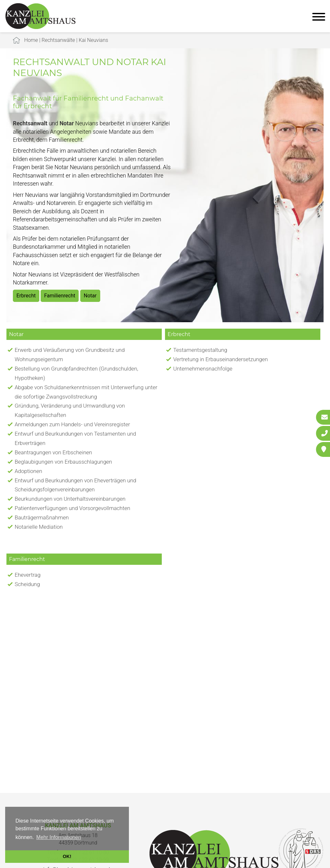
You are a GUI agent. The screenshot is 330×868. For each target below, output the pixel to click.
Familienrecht (60, 296)
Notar (90, 296)
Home (31, 40)
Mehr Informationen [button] (59, 837)
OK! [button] (67, 856)
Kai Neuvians (93, 40)
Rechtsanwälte (58, 40)
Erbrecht (26, 296)
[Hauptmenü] (319, 18)
